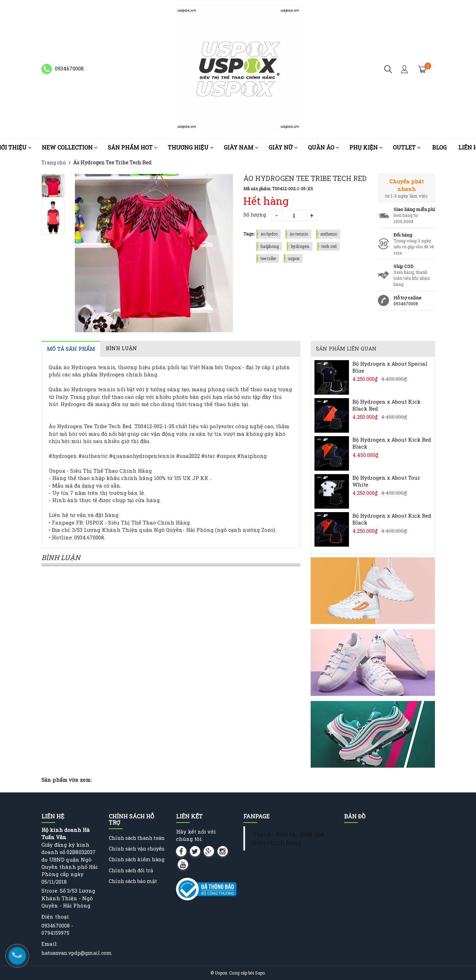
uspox (294, 258)
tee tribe (268, 258)
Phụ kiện (366, 147)
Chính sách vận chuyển (137, 849)
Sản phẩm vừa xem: (66, 780)
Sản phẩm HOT (133, 147)
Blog (439, 147)
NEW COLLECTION (70, 147)
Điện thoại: (56, 916)
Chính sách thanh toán (137, 838)
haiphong (270, 246)
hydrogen (300, 246)
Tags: (249, 234)
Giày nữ (283, 147)
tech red (329, 246)
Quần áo (323, 147)
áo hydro (269, 234)
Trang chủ (54, 162)
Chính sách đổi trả (131, 870)
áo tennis (299, 234)
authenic (329, 234)
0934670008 (406, 304)
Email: (50, 944)
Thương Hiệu (191, 147)
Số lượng (255, 214)
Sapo (260, 973)
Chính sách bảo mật (133, 881)
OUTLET (407, 147)
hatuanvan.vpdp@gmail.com (77, 953)
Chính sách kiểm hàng (137, 859)
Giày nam (241, 147)
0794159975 (55, 933)
